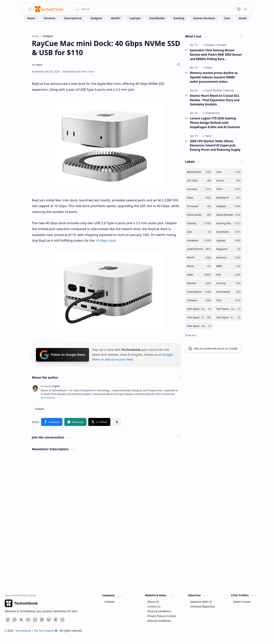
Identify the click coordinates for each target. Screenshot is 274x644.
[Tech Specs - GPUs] (199, 315)
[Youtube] (28, 625)
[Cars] (227, 24)
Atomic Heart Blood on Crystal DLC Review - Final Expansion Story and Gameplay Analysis (215, 106)
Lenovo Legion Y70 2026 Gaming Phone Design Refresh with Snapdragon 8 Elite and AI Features (215, 128)
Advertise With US (201, 607)
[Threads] (56, 625)
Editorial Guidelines (159, 626)
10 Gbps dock (106, 246)
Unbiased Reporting (202, 612)
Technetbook (48, 403)
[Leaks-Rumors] (199, 255)
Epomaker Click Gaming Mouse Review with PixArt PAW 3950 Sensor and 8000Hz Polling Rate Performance (216, 60)
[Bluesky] (49, 625)
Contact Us (154, 612)
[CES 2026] (199, 186)
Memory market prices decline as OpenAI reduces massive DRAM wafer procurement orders (214, 83)
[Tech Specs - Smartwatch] (228, 323)
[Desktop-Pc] (228, 203)
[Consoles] (199, 195)
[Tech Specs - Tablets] (199, 332)
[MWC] (228, 272)
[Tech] (228, 306)
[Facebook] (8, 625)
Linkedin (109, 607)
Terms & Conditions (159, 617)
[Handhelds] (157, 24)
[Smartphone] (73, 24)
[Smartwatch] (228, 297)
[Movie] (199, 272)
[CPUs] (228, 195)
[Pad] (228, 280)
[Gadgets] (96, 24)
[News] (31, 24)
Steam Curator (242, 607)
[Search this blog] (100, 9)
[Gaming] (179, 24)
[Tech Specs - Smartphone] (199, 323)
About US (153, 607)
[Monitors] (228, 263)
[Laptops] (135, 24)
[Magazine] (228, 255)
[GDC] (199, 238)
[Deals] (243, 24)
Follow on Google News (63, 361)
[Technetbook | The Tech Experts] (49, 9)
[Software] (199, 306)
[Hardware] (199, 246)
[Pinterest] (42, 625)
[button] (30, 9)
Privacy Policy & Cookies (162, 622)
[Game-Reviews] (215, 96)
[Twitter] (21, 625)
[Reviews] (50, 24)
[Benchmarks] (199, 178)
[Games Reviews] (204, 24)
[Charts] (228, 186)
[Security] (228, 289)
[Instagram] (14, 625)
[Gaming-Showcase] (228, 229)
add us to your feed (119, 365)
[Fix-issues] (199, 212)
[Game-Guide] (199, 220)
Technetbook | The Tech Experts (36, 636)
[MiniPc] (116, 24)
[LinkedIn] (62, 625)
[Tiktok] (35, 625)
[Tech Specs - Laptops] (228, 315)
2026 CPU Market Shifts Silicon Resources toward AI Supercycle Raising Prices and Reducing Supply (215, 151)
